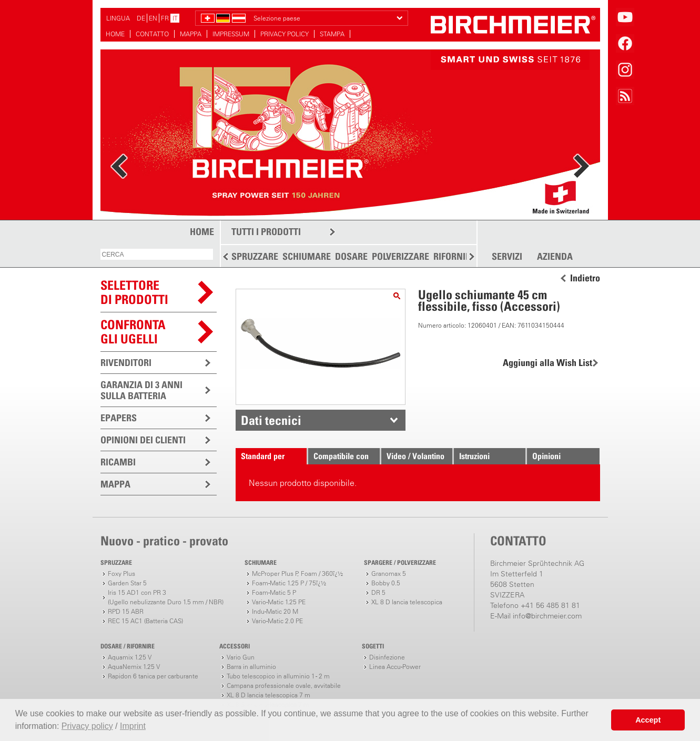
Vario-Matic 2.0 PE (277, 621)
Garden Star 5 (127, 583)
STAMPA (332, 34)
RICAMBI (118, 462)
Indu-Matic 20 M (275, 611)
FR (165, 18)
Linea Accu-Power (395, 667)
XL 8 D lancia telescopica (407, 602)
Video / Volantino (415, 456)
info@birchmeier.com (547, 616)
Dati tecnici (271, 420)
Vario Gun (241, 657)
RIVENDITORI (126, 363)
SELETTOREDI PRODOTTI (134, 292)
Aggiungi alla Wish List (547, 363)
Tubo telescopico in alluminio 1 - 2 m (278, 676)
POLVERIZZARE (400, 256)
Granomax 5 (389, 573)
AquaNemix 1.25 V (134, 667)
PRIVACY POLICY (285, 34)
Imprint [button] (133, 726)
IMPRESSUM (231, 34)
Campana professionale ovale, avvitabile (284, 686)
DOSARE (351, 256)
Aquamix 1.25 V (130, 657)
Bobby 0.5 (386, 583)
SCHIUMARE (307, 256)
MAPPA (191, 34)
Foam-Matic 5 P (274, 592)
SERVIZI (507, 257)
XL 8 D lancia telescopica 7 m (268, 695)
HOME (115, 34)
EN (153, 18)
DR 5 (378, 592)
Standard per (263, 456)
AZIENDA (555, 257)
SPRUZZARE (255, 256)
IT (175, 18)
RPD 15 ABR (126, 611)
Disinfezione (387, 657)
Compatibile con (341, 456)
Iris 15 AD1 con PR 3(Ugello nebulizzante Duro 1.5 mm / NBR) (166, 597)
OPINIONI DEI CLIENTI (143, 440)
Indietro (585, 278)
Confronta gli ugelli (133, 332)
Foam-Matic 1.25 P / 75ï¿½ (289, 583)
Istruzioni (474, 456)
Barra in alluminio (251, 667)
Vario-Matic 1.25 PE (279, 602)
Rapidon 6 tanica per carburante (153, 676)
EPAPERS (119, 418)
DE (141, 18)
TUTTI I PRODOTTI (266, 232)
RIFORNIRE (454, 256)
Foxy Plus (121, 573)
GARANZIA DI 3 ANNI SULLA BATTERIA (141, 390)
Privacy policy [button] (87, 726)
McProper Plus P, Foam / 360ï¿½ (297, 573)
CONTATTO (152, 34)
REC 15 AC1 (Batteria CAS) (145, 621)
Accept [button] (648, 720)
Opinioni (546, 456)
